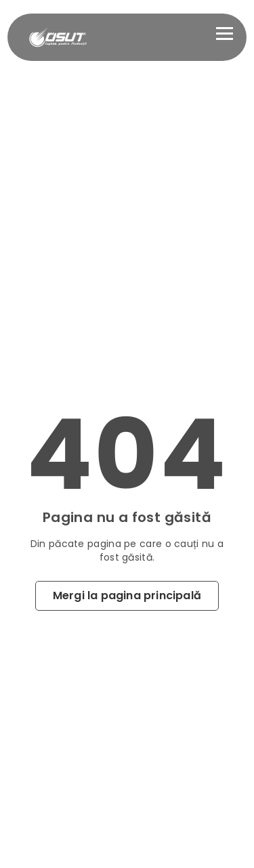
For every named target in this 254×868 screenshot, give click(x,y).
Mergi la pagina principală (127, 595)
